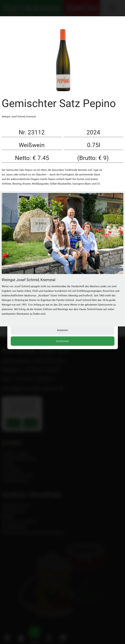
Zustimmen (63, 341)
